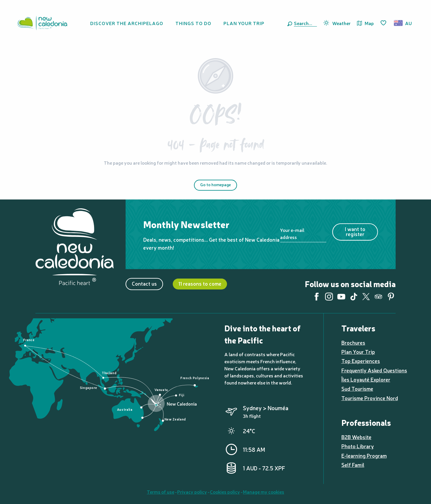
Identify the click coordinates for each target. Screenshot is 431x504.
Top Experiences (361, 361)
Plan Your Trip (358, 352)
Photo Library (358, 446)
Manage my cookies (264, 492)
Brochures (353, 342)
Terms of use (161, 492)
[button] (304, 23)
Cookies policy (225, 492)
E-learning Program (364, 455)
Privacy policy (192, 492)
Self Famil (353, 465)
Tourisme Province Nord (370, 398)
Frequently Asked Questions (374, 370)
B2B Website (356, 437)
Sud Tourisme (357, 388)
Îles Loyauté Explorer (366, 379)
